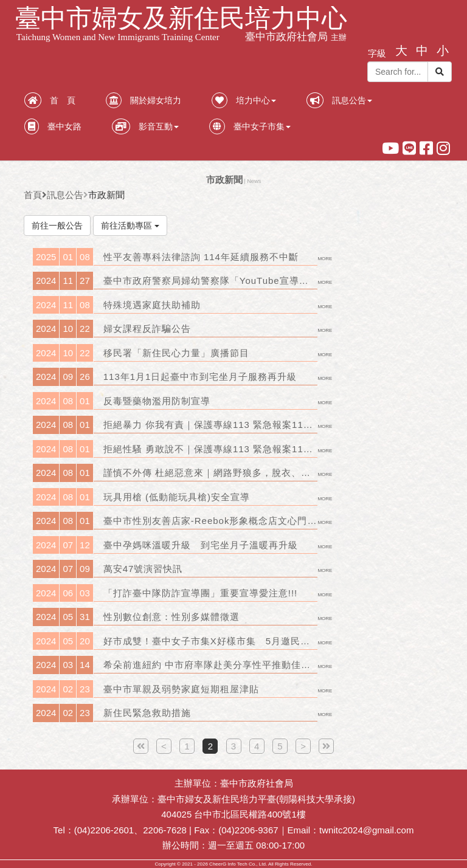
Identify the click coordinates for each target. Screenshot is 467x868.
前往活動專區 (130, 226)
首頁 (33, 195)
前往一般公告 (57, 226)
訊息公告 (65, 195)
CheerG (218, 864)
